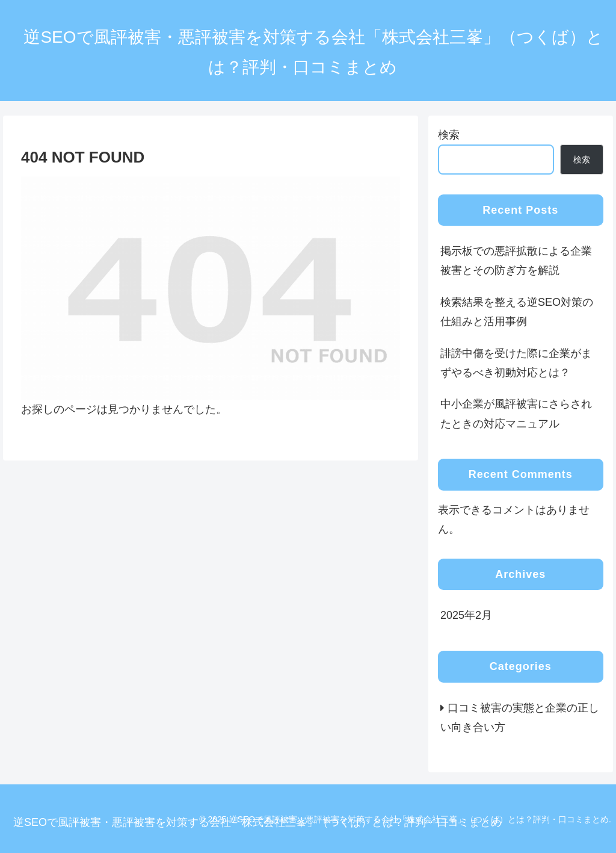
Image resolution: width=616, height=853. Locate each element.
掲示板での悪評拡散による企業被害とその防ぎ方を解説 (516, 261)
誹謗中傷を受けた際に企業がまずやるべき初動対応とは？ (516, 363)
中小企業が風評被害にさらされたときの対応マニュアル (516, 414)
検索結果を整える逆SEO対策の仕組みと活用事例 (517, 312)
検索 (449, 135)
